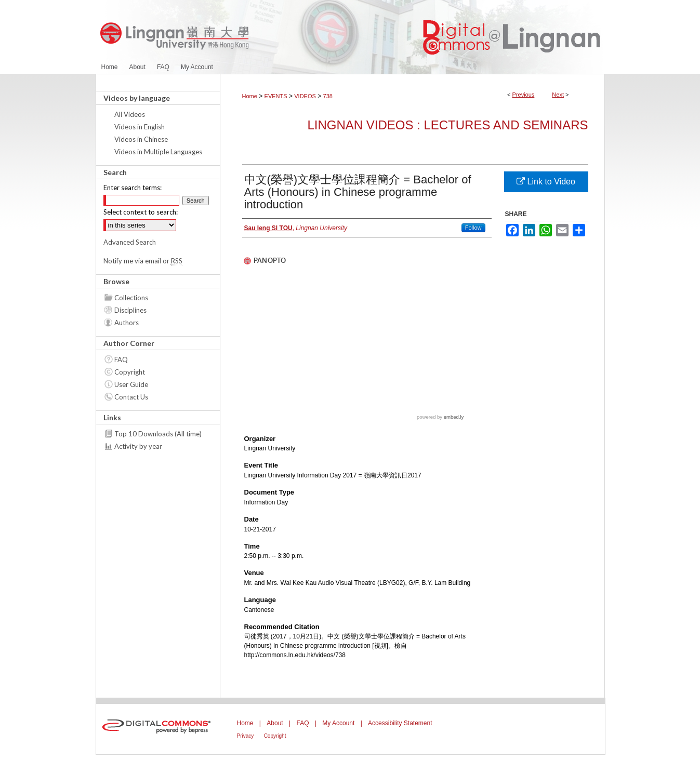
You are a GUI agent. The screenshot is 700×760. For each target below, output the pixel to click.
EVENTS (276, 96)
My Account (338, 723)
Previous (524, 95)
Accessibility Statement (400, 723)
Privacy (246, 736)
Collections (131, 298)
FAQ (121, 359)
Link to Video (546, 182)
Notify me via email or (143, 261)
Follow (473, 228)
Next (558, 95)
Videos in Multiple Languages (158, 152)
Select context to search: (141, 212)
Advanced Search (130, 242)
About (275, 723)
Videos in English (140, 127)
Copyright (130, 372)
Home (250, 96)
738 (328, 96)
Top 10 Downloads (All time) (158, 434)
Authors (127, 323)
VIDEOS (305, 96)
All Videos (130, 114)
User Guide (131, 384)
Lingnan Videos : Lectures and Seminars (447, 125)
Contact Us (131, 397)
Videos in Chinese (141, 139)
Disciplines (130, 310)
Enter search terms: (133, 188)
